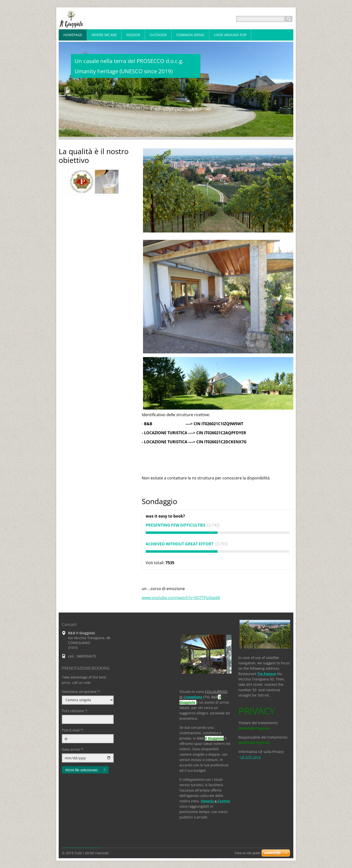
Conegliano (193, 697)
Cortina (224, 801)
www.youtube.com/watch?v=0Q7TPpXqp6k (181, 598)
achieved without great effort (180, 544)
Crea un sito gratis (248, 853)
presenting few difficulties (176, 525)
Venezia (207, 801)
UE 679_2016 (251, 757)
